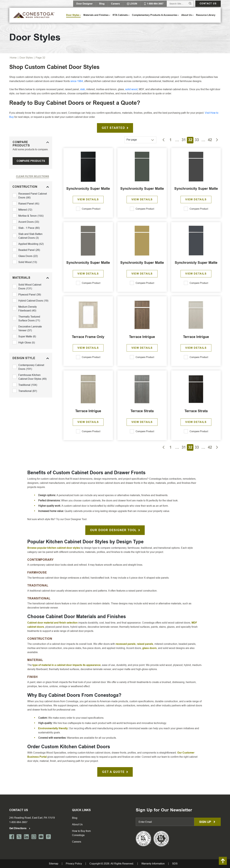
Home (13, 58)
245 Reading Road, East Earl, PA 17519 (32, 818)
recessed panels (126, 644)
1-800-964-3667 (18, 822)
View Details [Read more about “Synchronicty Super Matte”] (196, 274)
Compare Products (31, 161)
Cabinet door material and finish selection (52, 623)
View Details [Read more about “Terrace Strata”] (142, 422)
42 (210, 140)
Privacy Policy (74, 864)
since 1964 (77, 81)
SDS (175, 864)
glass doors (149, 648)
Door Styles (26, 58)
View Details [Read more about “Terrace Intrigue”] (142, 348)
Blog (102, 4)
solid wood (131, 89)
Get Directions (20, 828)
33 (197, 140)
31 (184, 140)
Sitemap (54, 864)
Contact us (208, 4)
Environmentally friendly (53, 728)
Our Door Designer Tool (113, 530)
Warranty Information (153, 864)
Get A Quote (113, 772)
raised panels (145, 644)
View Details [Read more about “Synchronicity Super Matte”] (88, 199)
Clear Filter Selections (33, 176)
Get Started (113, 128)
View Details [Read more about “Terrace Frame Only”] (88, 348)
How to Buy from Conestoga (81, 833)
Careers (115, 4)
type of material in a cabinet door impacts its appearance (67, 665)
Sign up (207, 822)
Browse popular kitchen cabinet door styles (54, 548)
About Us (77, 824)
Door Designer (84, 4)
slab (83, 89)
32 (190, 140)
